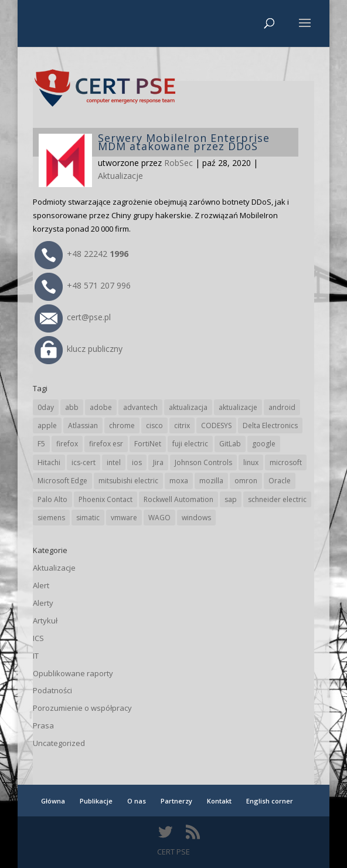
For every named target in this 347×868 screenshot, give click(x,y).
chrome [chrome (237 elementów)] (122, 425)
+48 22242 (81, 254)
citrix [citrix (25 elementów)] (182, 425)
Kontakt (219, 801)
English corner (270, 801)
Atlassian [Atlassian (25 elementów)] (83, 425)
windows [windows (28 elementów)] (196, 518)
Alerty (43, 603)
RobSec (178, 163)
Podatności (52, 690)
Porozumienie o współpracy (82, 708)
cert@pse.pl (73, 317)
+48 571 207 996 (83, 285)
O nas (137, 801)
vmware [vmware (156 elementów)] (124, 518)
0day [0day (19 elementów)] (46, 407)
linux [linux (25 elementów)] (251, 462)
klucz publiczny (79, 349)
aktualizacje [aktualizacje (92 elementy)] (238, 407)
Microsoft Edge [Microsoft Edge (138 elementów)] (62, 481)
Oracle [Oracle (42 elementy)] (280, 481)
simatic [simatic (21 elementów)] (88, 518)
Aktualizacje (120, 176)
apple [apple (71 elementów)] (47, 425)
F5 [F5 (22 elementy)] (41, 444)
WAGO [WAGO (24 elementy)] (159, 518)
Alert (41, 585)
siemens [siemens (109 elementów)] (51, 518)
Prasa (43, 725)
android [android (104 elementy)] (282, 407)
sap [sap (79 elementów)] (231, 499)
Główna (53, 801)
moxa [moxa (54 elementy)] (179, 481)
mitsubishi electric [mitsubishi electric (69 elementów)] (128, 481)
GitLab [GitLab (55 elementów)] (230, 444)
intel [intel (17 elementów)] (114, 462)
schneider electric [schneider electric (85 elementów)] (277, 499)
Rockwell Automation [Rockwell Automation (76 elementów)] (178, 499)
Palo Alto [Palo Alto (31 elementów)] (52, 499)
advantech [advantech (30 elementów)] (140, 407)
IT (36, 656)
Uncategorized (59, 743)
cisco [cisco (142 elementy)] (154, 425)
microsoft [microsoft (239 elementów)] (286, 462)
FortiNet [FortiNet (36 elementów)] (148, 444)
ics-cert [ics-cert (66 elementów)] (84, 462)
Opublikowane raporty (73, 673)
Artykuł (45, 621)
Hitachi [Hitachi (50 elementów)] (49, 462)
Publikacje (96, 801)
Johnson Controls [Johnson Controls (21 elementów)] (203, 462)
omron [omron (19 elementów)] (246, 481)
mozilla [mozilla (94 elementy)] (211, 481)
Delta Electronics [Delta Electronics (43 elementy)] (270, 425)
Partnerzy (176, 801)
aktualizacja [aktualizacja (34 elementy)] (188, 407)
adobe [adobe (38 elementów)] (101, 407)
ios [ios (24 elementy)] (137, 462)
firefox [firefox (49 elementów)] (67, 444)
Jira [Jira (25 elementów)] (158, 462)
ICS (38, 638)
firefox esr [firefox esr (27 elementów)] (106, 444)
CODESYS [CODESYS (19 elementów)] (216, 425)
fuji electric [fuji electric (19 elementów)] (190, 444)
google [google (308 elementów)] (264, 444)
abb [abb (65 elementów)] (72, 407)
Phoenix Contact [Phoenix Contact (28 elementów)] (106, 499)
